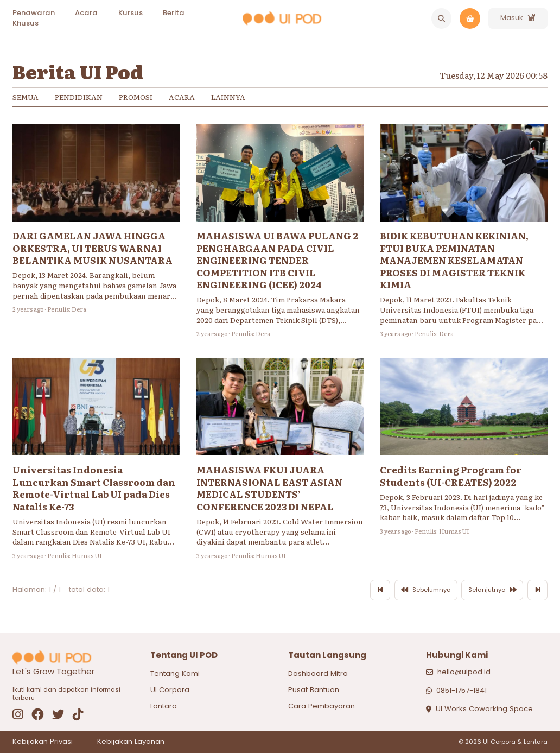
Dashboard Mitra (318, 673)
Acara (86, 13)
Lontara (164, 706)
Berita (174, 13)
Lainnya (228, 97)
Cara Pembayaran (322, 706)
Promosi (136, 97)
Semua (26, 97)
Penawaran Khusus (34, 18)
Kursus (131, 13)
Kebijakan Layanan (131, 742)
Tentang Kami (175, 673)
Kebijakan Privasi (43, 742)
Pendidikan (79, 97)
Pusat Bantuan (314, 690)
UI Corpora (170, 690)
